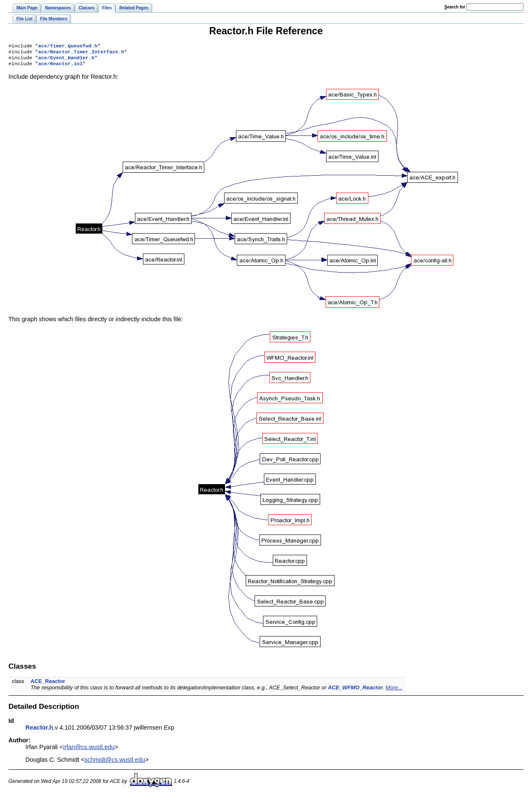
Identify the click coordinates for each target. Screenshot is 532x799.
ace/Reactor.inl (60, 67)
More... (394, 691)
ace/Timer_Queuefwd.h (68, 47)
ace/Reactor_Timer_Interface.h (81, 53)
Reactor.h (39, 731)
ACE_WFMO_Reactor (355, 691)
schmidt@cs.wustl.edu (115, 763)
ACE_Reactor (48, 685)
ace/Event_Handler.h (66, 60)
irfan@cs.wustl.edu (89, 750)
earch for (455, 7)
